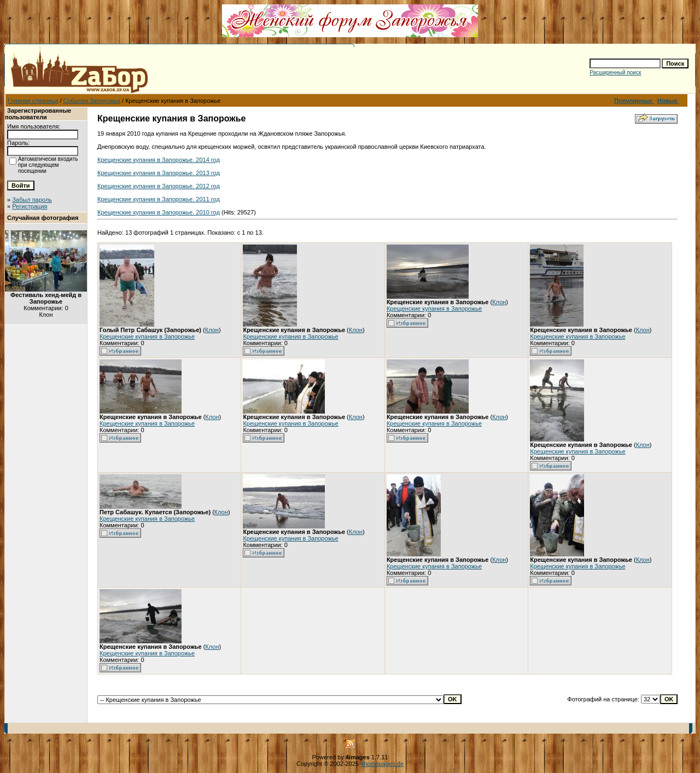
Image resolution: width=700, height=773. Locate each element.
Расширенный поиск (615, 72)
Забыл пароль (32, 200)
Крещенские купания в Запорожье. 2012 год (159, 186)
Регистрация (30, 206)
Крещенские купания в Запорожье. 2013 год (159, 173)
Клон (212, 330)
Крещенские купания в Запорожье (147, 336)
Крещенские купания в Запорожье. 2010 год (159, 212)
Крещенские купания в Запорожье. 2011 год (159, 199)
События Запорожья (92, 101)
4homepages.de (382, 764)
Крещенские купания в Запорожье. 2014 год (159, 160)
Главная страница (33, 101)
